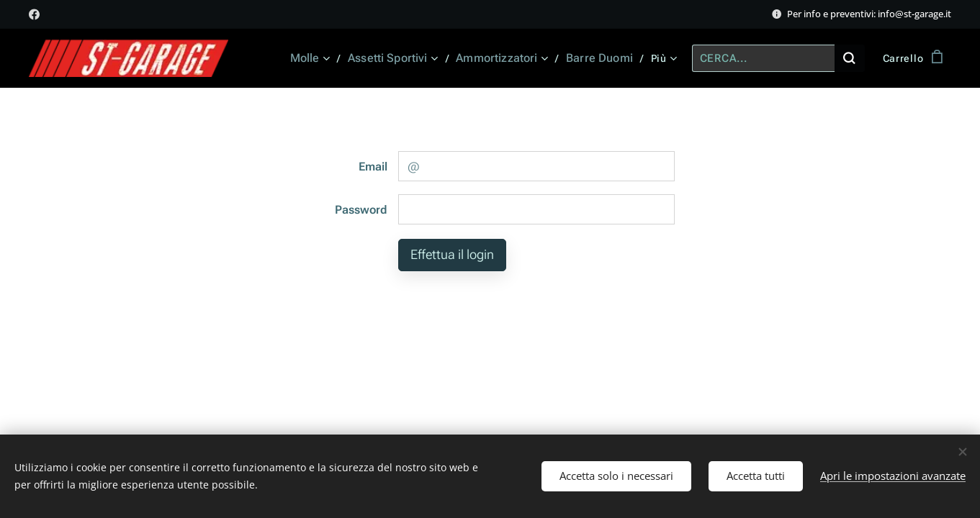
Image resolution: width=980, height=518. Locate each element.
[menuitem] (323, 58)
